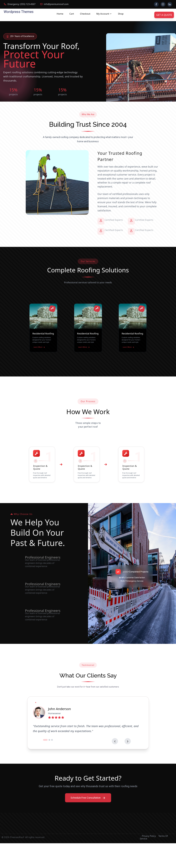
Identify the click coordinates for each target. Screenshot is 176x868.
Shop (121, 14)
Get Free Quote (18, 118)
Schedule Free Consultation (88, 823)
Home (60, 14)
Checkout (85, 14)
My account (103, 14)
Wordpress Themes (19, 12)
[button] (46, 765)
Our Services (49, 118)
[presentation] (122, 766)
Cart (72, 14)
